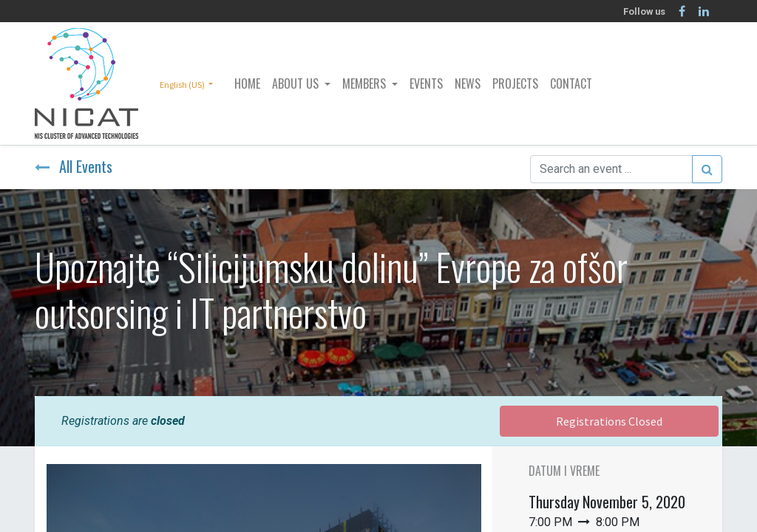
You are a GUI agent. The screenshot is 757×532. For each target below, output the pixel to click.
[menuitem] (247, 83)
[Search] (707, 169)
